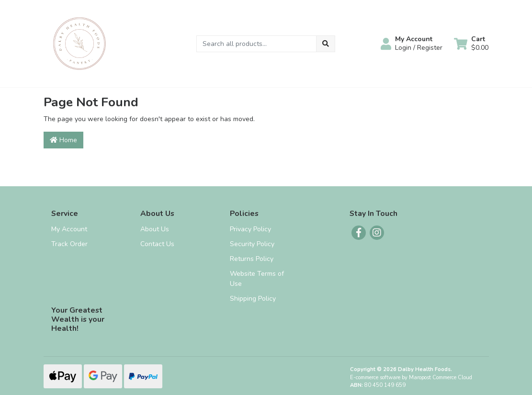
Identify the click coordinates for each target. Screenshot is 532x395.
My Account (69, 229)
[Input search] (256, 44)
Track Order (69, 244)
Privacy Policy (250, 229)
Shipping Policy (253, 299)
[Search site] (326, 44)
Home (63, 140)
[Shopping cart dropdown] (471, 44)
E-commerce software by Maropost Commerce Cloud (411, 378)
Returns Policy (252, 259)
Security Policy (252, 244)
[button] (412, 44)
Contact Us (157, 244)
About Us (155, 229)
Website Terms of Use (257, 279)
